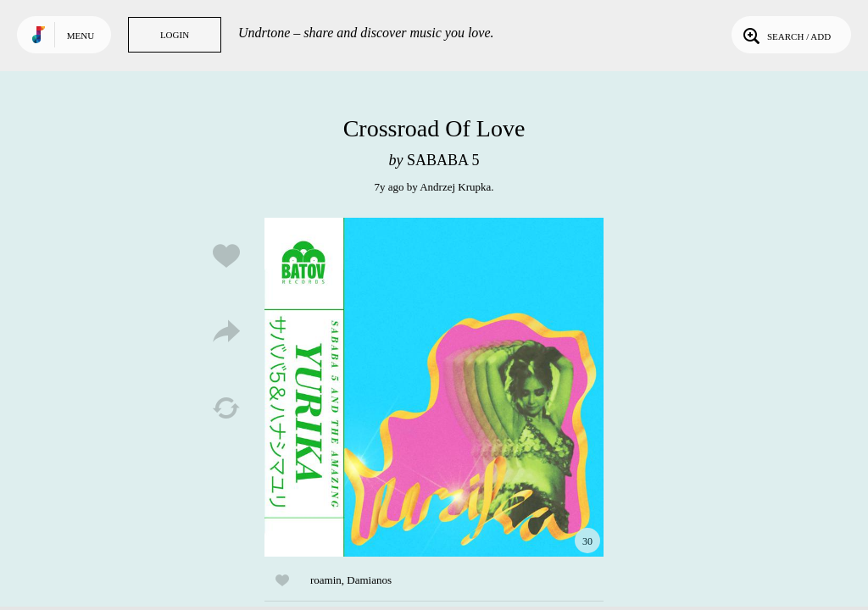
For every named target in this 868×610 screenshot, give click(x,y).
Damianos (369, 580)
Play (434, 387)
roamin (326, 580)
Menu (81, 36)
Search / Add (785, 35)
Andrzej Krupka (455, 187)
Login (175, 35)
